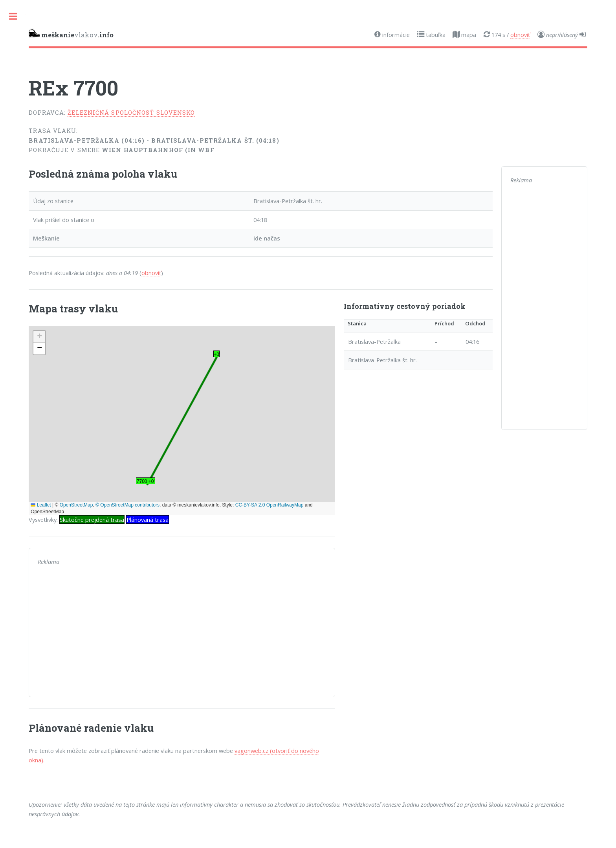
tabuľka (435, 35)
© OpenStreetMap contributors (127, 505)
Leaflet (41, 505)
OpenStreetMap (76, 505)
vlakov (71, 34)
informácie (395, 35)
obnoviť (520, 35)
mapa (468, 35)
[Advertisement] (182, 633)
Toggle (13, 16)
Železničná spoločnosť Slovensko (131, 113)
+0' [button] (217, 354)
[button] (39, 337)
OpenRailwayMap (285, 505)
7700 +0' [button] (146, 481)
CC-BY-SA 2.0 (250, 505)
